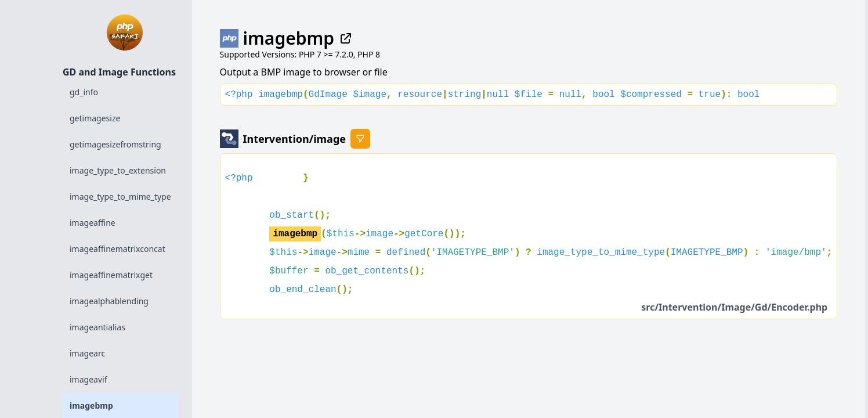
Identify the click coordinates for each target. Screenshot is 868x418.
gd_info (84, 92)
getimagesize (95, 118)
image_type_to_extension (118, 170)
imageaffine (93, 223)
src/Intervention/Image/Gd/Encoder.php (734, 307)
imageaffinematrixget (111, 275)
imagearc (87, 353)
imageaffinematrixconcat (117, 249)
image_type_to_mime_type (120, 197)
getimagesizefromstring (115, 144)
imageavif (88, 379)
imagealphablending (109, 301)
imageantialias (97, 327)
